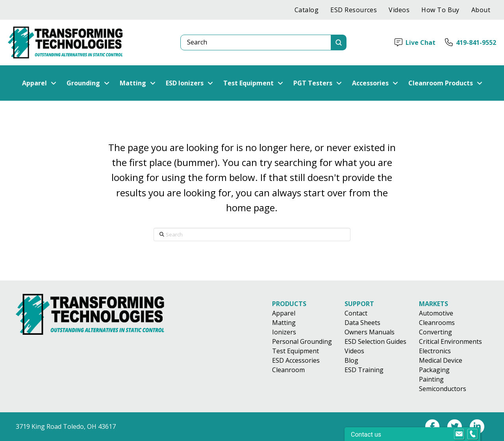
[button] (39, 83)
